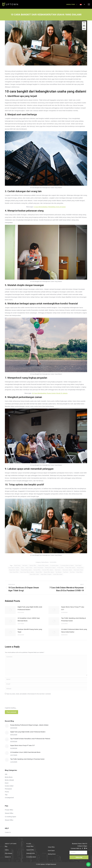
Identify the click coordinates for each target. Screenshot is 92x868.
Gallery (7, 850)
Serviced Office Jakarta (48, 570)
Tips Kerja (72, 572)
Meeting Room (52, 854)
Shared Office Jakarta (49, 572)
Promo (7, 792)
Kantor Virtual (29, 568)
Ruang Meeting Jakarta (26, 570)
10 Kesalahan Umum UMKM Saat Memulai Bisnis (29, 619)
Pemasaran (8, 789)
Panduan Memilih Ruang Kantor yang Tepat (30, 631)
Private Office (61, 568)
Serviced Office (37, 570)
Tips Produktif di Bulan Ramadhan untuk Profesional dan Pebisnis (30, 739)
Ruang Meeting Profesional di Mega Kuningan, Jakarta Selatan (29, 725)
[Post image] (10, 610)
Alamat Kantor (17, 565)
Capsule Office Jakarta (43, 565)
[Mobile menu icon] (89, 4)
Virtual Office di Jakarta (46, 574)
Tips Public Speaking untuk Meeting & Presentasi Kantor (74, 619)
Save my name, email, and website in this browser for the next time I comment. (29, 694)
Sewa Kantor (58, 570)
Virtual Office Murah (58, 574)
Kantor (23, 568)
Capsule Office (33, 565)
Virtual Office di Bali (34, 574)
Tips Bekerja (59, 572)
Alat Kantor (25, 565)
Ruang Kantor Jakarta (14, 570)
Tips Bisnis (66, 572)
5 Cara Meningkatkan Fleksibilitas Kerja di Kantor (50, 207)
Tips (6, 795)
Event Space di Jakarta (14, 568)
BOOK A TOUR (71, 4)
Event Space (78, 565)
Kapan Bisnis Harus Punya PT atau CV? (73, 608)
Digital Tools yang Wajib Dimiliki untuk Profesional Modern (30, 608)
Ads (6, 774)
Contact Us (8, 832)
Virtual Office (79, 572)
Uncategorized (9, 798)
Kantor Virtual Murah (39, 568)
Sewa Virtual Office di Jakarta (27, 572)
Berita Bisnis (45, 562)
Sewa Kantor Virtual (78, 570)
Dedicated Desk (31, 853)
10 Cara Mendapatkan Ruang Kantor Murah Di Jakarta (50, 393)
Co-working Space (54, 565)
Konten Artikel (9, 786)
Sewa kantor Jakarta (67, 570)
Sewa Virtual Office (14, 572)
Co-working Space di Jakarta (67, 565)
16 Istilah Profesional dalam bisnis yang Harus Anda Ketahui (74, 631)
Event (7, 783)
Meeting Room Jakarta (50, 568)
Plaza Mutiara (8, 853)
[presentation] (20, 702)
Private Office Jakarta (70, 568)
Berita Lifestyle (9, 780)
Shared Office (39, 572)
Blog (6, 846)
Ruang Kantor (80, 568)
